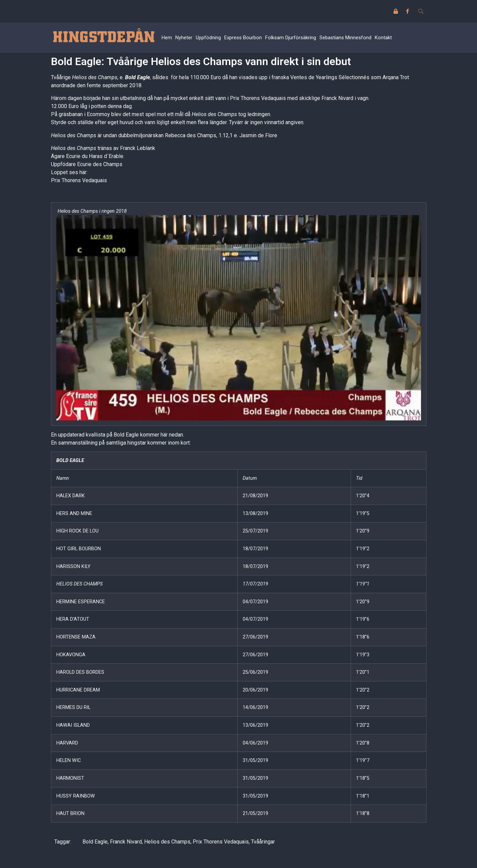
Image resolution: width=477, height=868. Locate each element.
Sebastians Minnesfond (345, 38)
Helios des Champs (167, 842)
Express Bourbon (243, 38)
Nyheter (184, 38)
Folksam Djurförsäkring (291, 38)
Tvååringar (263, 842)
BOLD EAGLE (70, 461)
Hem (167, 38)
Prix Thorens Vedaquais (79, 180)
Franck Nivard (126, 842)
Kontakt (383, 38)
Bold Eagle (137, 77)
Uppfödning (208, 38)
